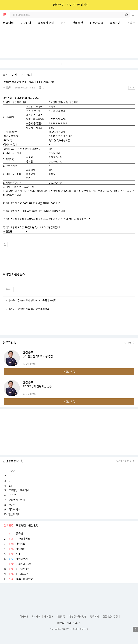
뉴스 (63, 23)
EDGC (12, 471)
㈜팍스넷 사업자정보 (67, 623)
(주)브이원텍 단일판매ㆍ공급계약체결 (36, 301)
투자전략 (26, 23)
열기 (135, 629)
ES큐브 (12, 495)
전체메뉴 (135, 15)
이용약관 (61, 616)
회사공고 (36, 616)
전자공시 (26, 75)
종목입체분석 (46, 23)
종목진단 (115, 23)
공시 (15, 75)
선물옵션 (78, 23)
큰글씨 (134, 88)
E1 (10, 481)
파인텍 (12, 505)
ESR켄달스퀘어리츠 (19, 490)
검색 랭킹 (9, 525)
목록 (8, 289)
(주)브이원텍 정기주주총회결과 (33, 309)
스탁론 (131, 23)
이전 (125, 343)
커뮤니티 (8, 23)
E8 (10, 476)
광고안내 (49, 616)
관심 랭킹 (33, 525)
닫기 (133, 5)
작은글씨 (130, 88)
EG (10, 486)
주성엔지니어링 (17, 500)
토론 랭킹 (21, 525)
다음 (134, 343)
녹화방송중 (69, 372)
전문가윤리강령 (110, 616)
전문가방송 (96, 23)
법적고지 (95, 616)
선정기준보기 (21, 461)
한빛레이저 (14, 514)
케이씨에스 (14, 509)
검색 (126, 15)
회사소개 (24, 616)
